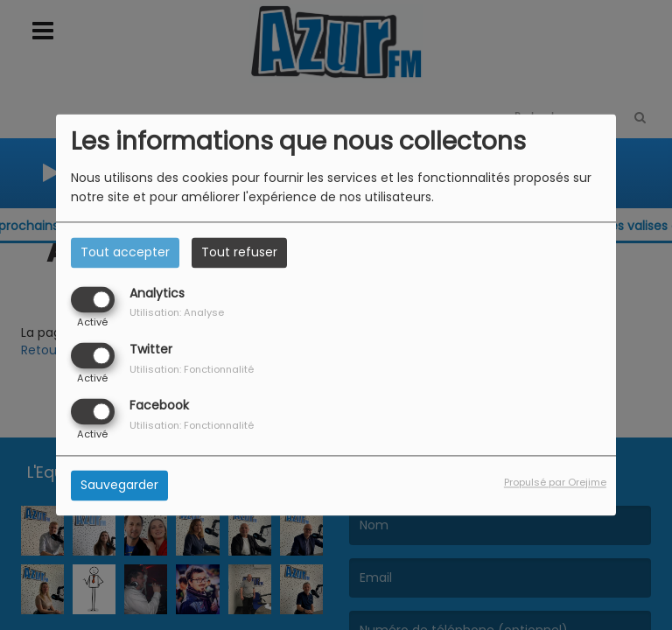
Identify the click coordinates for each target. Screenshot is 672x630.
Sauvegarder (119, 486)
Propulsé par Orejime (555, 483)
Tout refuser (239, 252)
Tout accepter (125, 252)
